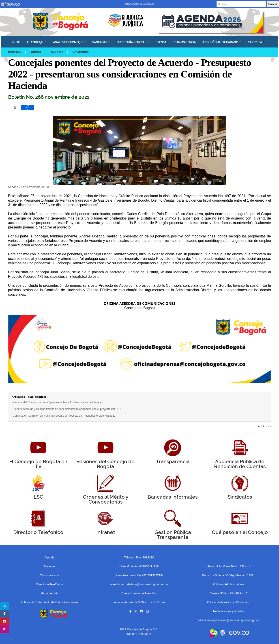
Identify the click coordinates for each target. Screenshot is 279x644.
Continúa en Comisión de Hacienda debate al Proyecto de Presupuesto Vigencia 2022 (64, 416)
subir (260, 426)
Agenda (50, 557)
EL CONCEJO (37, 42)
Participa (255, 42)
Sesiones (49, 566)
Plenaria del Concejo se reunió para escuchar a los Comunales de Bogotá (57, 402)
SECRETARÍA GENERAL (133, 42)
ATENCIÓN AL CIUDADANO (222, 42)
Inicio (16, 42)
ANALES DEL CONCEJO (69, 42)
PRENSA (161, 42)
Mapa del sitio (49, 593)
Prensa (36, 52)
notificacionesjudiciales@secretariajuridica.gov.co (229, 620)
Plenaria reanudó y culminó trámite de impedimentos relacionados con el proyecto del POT (67, 409)
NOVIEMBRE (81, 52)
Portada (15, 52)
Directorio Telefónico (139, 4)
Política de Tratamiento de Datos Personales (49, 602)
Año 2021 (57, 52)
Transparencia (184, 42)
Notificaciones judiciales (229, 611)
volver (268, 426)
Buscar (273, 4)
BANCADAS (101, 42)
